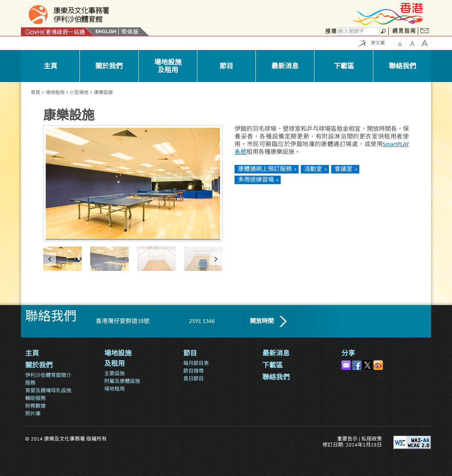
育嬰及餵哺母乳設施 (48, 390)
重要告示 (347, 439)
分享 (348, 353)
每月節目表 (196, 363)
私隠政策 (372, 439)
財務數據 (35, 406)
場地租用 (55, 92)
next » (216, 259)
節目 (190, 353)
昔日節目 (194, 378)
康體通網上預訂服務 (265, 169)
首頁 (35, 92)
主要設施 (114, 373)
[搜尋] (358, 31)
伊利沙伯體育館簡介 (48, 375)
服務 (30, 383)
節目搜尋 (194, 371)
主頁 (32, 353)
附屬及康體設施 (122, 381)
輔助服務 (35, 398)
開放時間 (262, 321)
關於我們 (39, 365)
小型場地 (79, 92)
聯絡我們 (276, 377)
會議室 (343, 169)
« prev (50, 259)
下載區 (273, 365)
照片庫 (33, 413)
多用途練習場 (256, 180)
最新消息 (276, 353)
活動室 (313, 169)
